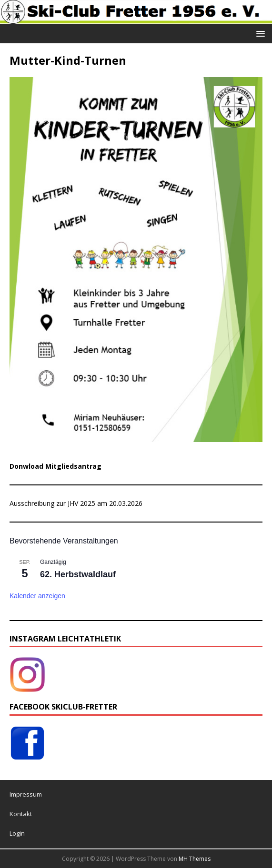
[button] (259, 33)
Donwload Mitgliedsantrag (55, 466)
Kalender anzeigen (37, 596)
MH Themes (195, 859)
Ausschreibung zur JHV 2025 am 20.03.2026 (76, 503)
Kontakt (21, 814)
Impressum (26, 794)
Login (17, 833)
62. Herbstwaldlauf (78, 574)
